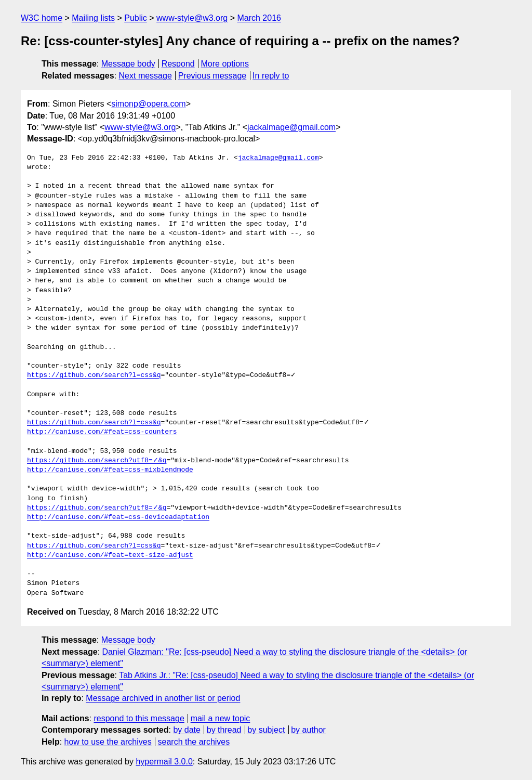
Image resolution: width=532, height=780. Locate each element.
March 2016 (259, 18)
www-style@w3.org (192, 18)
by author (308, 730)
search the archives (194, 742)
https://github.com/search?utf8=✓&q (97, 461)
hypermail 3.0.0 (164, 762)
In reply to (271, 76)
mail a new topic (221, 718)
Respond (178, 64)
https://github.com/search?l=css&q (94, 375)
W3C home (42, 18)
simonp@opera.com (148, 104)
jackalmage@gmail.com (291, 127)
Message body (128, 64)
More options (225, 64)
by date (187, 730)
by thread (224, 730)
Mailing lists (93, 18)
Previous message (212, 76)
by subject (266, 730)
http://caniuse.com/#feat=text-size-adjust (110, 555)
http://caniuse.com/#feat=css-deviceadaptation (118, 517)
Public (136, 18)
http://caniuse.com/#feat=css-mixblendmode (110, 470)
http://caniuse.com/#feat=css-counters (102, 432)
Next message (145, 76)
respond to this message (139, 718)
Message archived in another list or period (163, 698)
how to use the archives (108, 742)
